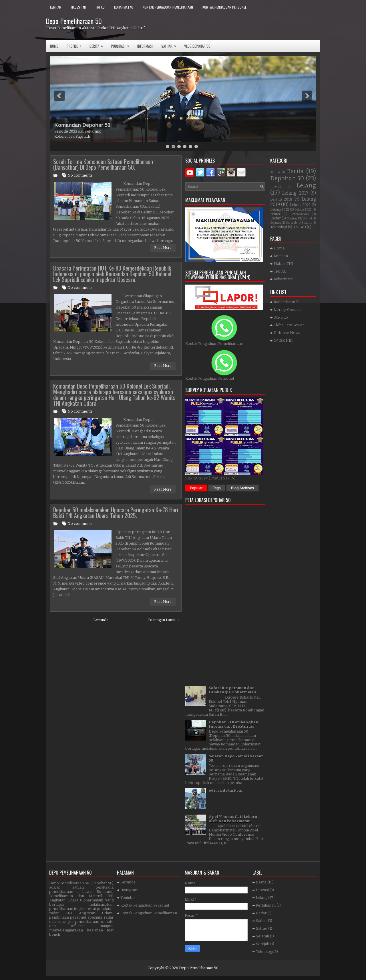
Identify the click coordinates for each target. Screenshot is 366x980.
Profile (76, 44)
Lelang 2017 (295, 193)
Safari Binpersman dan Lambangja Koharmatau (232, 690)
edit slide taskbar (226, 790)
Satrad (307, 218)
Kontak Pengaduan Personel (224, 7)
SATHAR (171, 44)
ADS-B (275, 172)
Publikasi (122, 44)
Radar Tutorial (286, 302)
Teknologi (279, 227)
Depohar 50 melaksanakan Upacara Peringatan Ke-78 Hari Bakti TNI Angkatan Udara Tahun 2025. (116, 513)
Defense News (287, 333)
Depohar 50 (287, 178)
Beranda (101, 620)
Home (54, 46)
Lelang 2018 (281, 199)
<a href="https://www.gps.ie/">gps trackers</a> (225, 593)
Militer (275, 214)
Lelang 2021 (300, 205)
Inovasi (276, 186)
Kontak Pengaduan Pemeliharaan (168, 7)
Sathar (292, 218)
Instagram (129, 890)
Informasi (145, 46)
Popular (196, 488)
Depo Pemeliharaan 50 (74, 21)
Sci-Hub (281, 317)
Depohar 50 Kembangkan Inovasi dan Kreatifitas (234, 724)
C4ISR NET (283, 340)
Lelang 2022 (280, 209)
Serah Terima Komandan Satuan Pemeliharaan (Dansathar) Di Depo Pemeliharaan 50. (103, 164)
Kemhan (56, 7)
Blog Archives (242, 488)
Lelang (306, 186)
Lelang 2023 (303, 210)
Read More (163, 248)
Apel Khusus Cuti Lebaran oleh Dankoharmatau (234, 819)
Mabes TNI (78, 7)
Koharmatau (124, 7)
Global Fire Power (289, 325)
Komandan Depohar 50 (82, 125)
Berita (98, 44)
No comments (80, 175)
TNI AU (100, 7)
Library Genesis (288, 310)
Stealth (307, 223)
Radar (276, 218)
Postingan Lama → (164, 620)
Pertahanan (300, 214)
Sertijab (291, 223)
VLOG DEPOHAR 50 (197, 46)
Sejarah (276, 223)
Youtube (128, 898)
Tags (217, 488)
